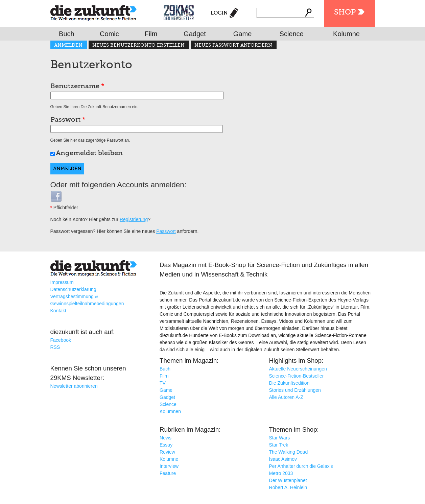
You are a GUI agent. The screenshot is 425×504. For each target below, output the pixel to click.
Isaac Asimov (283, 459)
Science (292, 34)
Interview (169, 466)
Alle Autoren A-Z (286, 397)
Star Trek (279, 445)
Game (242, 34)
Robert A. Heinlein (288, 487)
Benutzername (77, 87)
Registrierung (134, 219)
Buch (67, 34)
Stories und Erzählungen (295, 390)
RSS (55, 347)
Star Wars (280, 438)
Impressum (62, 282)
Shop (345, 13)
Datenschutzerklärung (73, 289)
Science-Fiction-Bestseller (297, 376)
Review (167, 452)
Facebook (61, 340)
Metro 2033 (281, 473)
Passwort (68, 120)
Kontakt (58, 311)
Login (219, 13)
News (166, 438)
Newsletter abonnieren (74, 386)
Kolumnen (170, 411)
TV (163, 383)
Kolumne (346, 34)
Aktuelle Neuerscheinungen (298, 369)
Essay (166, 445)
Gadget (195, 34)
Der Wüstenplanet (288, 480)
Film (151, 34)
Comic (109, 34)
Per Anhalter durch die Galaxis (301, 466)
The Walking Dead (289, 452)
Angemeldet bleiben (89, 153)
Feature (168, 473)
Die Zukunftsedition (289, 383)
